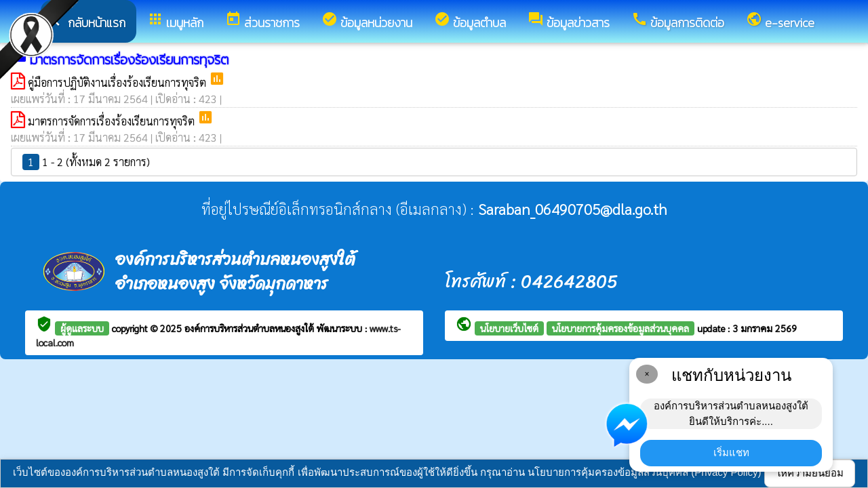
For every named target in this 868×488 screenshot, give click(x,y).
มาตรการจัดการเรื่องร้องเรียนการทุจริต (113, 121)
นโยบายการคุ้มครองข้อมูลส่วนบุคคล (620, 328)
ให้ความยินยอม (810, 473)
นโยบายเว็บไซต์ (509, 328)
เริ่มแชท (731, 452)
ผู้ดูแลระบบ (82, 328)
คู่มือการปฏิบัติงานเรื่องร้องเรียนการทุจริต (118, 82)
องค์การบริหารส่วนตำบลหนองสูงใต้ (251, 328)
